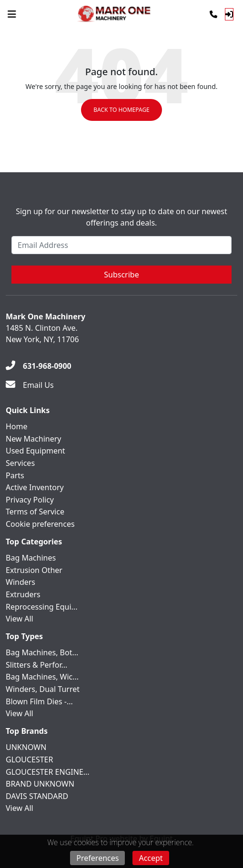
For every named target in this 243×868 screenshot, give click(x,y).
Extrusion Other (34, 570)
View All (20, 619)
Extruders (23, 594)
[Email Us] (30, 385)
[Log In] (229, 14)
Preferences (97, 858)
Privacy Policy (30, 500)
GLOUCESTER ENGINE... (48, 772)
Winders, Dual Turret (43, 689)
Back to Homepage (121, 110)
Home (17, 426)
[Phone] (213, 14)
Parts (15, 475)
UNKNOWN (26, 747)
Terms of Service (35, 512)
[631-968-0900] (39, 366)
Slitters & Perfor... (36, 665)
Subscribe (121, 275)
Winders (20, 582)
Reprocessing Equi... (41, 607)
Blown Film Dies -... (39, 701)
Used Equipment (35, 451)
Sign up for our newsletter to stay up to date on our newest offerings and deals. (121, 217)
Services (20, 463)
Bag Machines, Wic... (42, 677)
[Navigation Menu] (12, 14)
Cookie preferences (40, 524)
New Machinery (33, 439)
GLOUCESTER (29, 759)
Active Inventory (35, 487)
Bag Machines (31, 558)
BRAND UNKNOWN (40, 784)
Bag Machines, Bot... (42, 652)
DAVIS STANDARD (37, 796)
